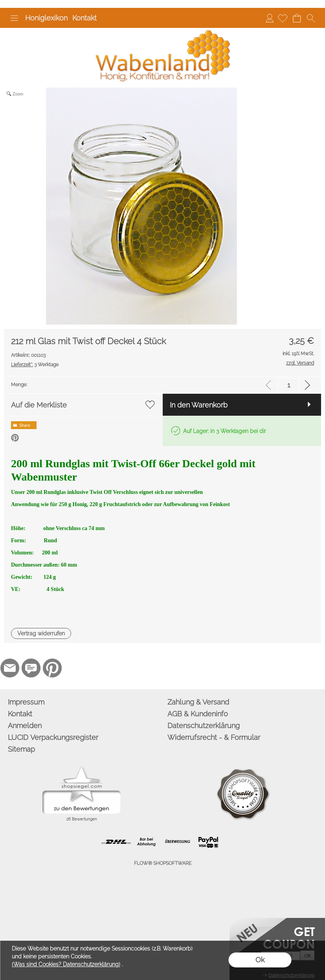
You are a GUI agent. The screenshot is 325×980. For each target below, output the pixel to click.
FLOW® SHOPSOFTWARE (163, 863)
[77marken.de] (31, 668)
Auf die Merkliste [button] (39, 405)
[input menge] (289, 385)
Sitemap (21, 749)
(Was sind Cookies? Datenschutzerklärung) (66, 964)
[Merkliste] (283, 18)
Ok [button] (260, 960)
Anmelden (270, 18)
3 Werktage (35, 365)
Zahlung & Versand (198, 702)
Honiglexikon (46, 18)
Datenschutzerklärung (204, 726)
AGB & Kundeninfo (198, 714)
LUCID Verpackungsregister (53, 737)
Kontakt (84, 18)
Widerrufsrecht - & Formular (214, 737)
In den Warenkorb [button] (199, 405)
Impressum (26, 702)
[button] (14, 18)
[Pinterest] (52, 668)
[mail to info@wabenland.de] (10, 668)
